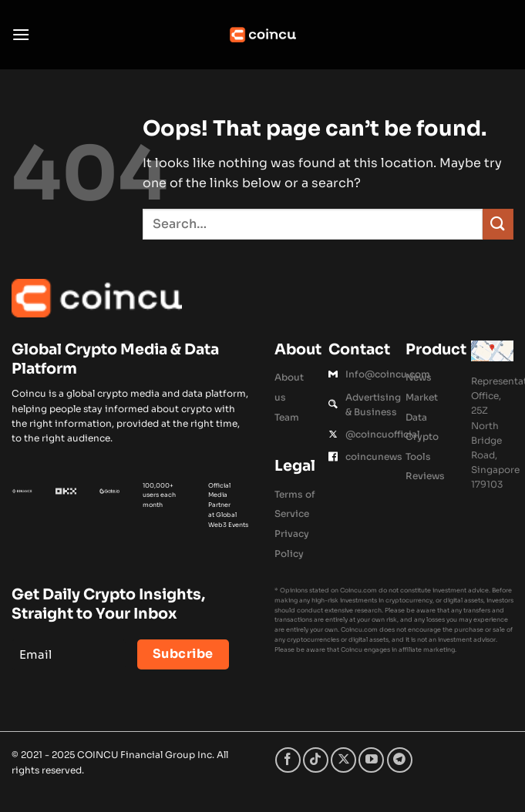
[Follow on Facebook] (288, 760)
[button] (21, 34)
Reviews (425, 476)
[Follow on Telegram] (400, 760)
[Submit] (498, 224)
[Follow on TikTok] (316, 760)
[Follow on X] (343, 760)
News (419, 377)
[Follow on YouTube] (371, 760)
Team (287, 417)
